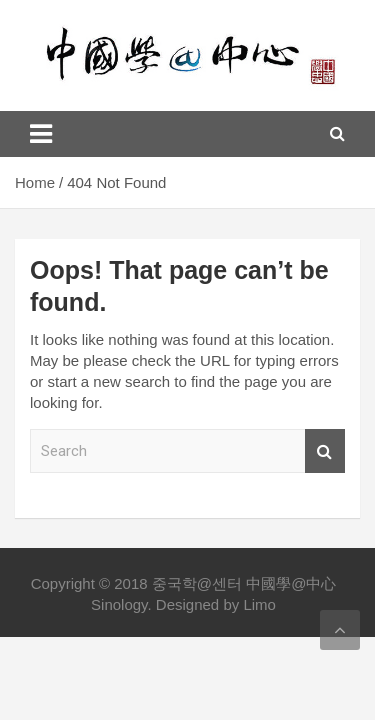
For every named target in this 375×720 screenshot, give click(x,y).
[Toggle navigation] (41, 134)
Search (325, 451)
